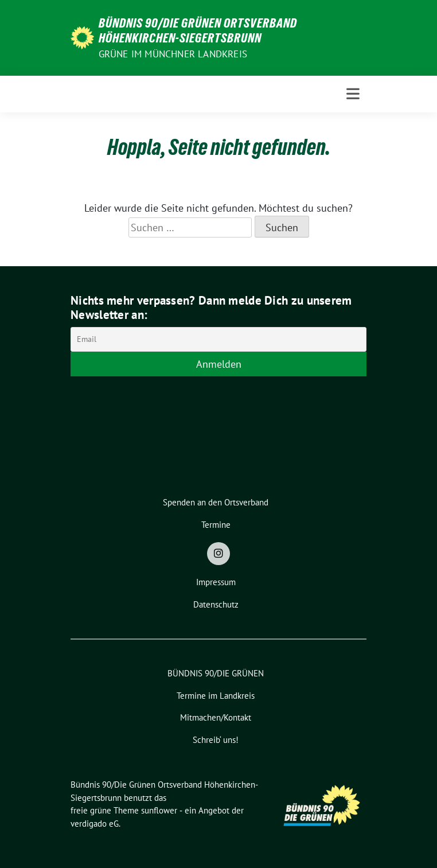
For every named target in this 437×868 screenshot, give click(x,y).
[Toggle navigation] (353, 94)
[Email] (219, 339)
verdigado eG (95, 824)
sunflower (159, 810)
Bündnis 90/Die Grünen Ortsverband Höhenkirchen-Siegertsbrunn (198, 30)
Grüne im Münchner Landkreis (173, 54)
